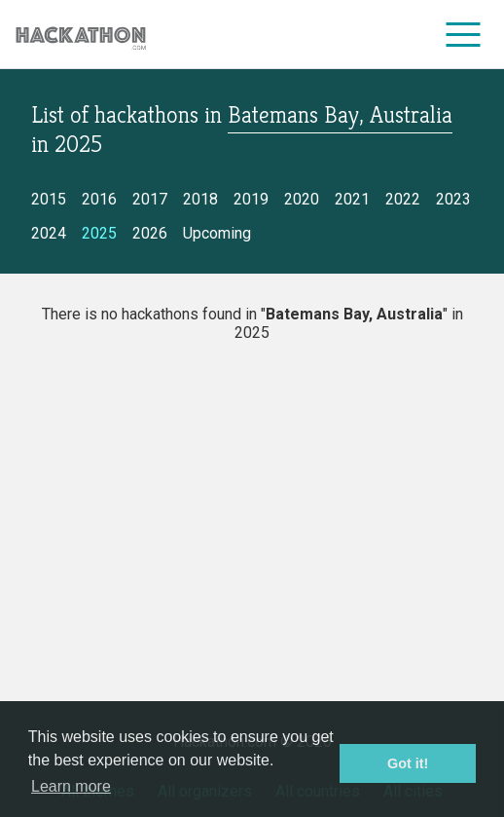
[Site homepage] (81, 35)
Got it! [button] (408, 763)
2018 (200, 199)
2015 (49, 199)
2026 (150, 233)
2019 (251, 199)
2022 (403, 199)
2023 (453, 199)
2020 (302, 199)
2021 (352, 199)
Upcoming (217, 233)
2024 (49, 233)
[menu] (464, 34)
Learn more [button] (71, 786)
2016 (99, 199)
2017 (150, 199)
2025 (99, 233)
